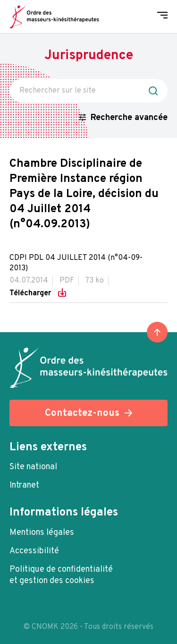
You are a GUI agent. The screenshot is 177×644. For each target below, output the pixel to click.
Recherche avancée (129, 118)
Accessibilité (34, 551)
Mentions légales (42, 533)
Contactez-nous (82, 413)
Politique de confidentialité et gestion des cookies (61, 575)
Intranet (24, 485)
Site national (33, 467)
